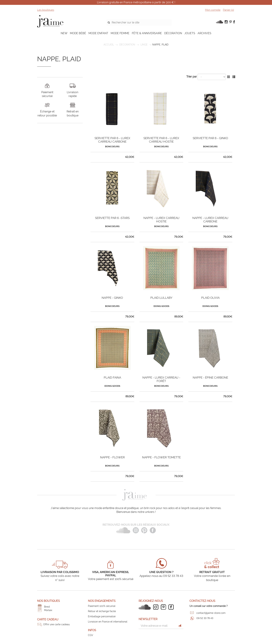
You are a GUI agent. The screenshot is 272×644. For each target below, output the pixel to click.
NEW (64, 33)
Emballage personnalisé (102, 616)
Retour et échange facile (102, 611)
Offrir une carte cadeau (56, 624)
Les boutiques (46, 10)
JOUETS (190, 33)
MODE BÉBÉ (78, 33)
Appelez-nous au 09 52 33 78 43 (161, 576)
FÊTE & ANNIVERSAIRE (147, 33)
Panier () (228, 10)
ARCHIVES (204, 33)
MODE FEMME (120, 33)
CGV (91, 635)
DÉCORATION (173, 33)
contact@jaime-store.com (211, 613)
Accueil (109, 45)
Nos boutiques (48, 601)
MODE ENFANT (98, 33)
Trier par (192, 77)
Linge (144, 45)
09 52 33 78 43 (205, 618)
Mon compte (213, 10)
